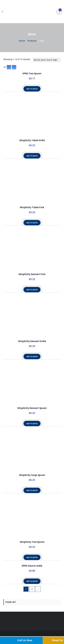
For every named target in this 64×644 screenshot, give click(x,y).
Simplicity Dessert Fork (32, 274)
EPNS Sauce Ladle (32, 566)
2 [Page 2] (32, 589)
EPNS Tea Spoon (32, 73)
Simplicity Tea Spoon (32, 542)
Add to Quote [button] (32, 89)
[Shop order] (47, 60)
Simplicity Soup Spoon (32, 475)
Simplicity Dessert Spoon (32, 408)
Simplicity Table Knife (32, 140)
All (5, 67)
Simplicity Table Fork (32, 207)
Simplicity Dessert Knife (32, 341)
